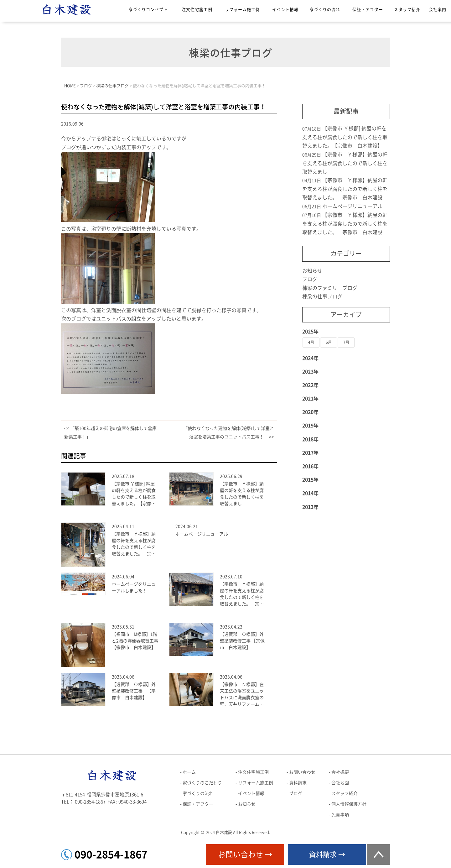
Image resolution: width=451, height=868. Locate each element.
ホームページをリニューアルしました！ (134, 587)
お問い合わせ (302, 772)
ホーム (189, 772)
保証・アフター (368, 10)
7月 (346, 342)
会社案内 (438, 10)
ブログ (310, 279)
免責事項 (340, 815)
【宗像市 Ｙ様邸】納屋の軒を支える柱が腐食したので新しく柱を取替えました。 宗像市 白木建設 (134, 544)
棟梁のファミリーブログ (330, 288)
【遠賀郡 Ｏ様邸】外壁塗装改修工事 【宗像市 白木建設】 (242, 641)
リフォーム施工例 (242, 10)
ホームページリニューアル (202, 534)
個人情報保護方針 (349, 804)
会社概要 (340, 772)
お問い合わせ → (245, 855)
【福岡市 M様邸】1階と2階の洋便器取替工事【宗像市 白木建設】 (135, 641)
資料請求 (298, 783)
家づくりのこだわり (202, 783)
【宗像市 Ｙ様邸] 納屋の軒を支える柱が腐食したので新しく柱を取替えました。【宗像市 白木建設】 (135, 494)
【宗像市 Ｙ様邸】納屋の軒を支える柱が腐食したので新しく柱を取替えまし (242, 494)
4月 (311, 342)
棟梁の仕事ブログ (322, 296)
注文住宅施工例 (197, 10)
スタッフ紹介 (407, 10)
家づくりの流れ (325, 10)
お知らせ (312, 271)
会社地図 (340, 783)
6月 (329, 342)
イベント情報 (285, 10)
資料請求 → (327, 855)
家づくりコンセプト (148, 10)
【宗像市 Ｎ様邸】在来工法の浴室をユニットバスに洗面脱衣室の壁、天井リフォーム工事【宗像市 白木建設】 (242, 695)
